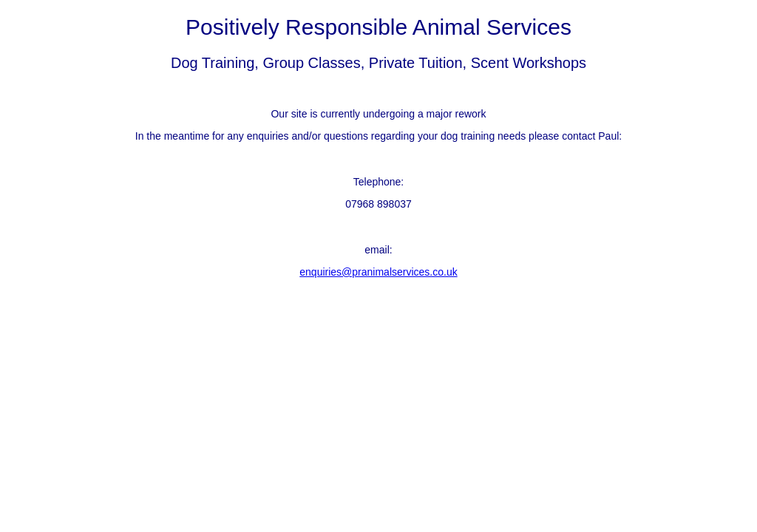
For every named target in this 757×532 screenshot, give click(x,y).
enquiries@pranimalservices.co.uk (378, 272)
